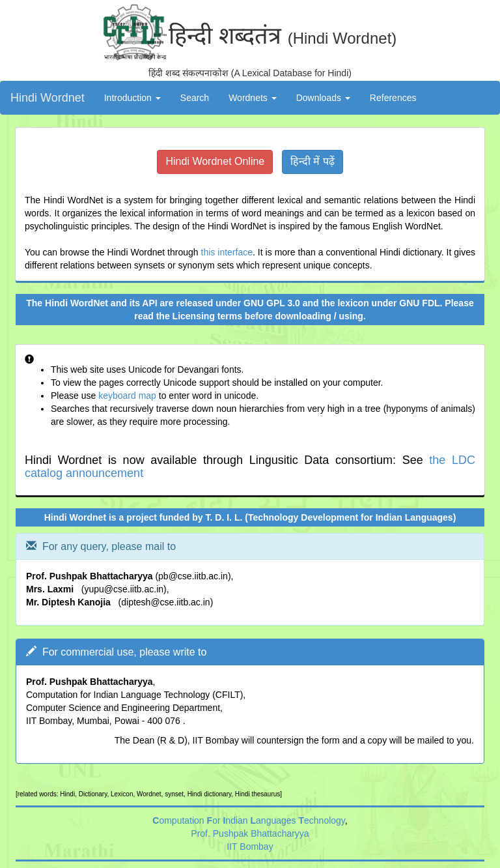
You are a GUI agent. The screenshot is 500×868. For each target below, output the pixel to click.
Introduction (132, 98)
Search (195, 98)
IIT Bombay (250, 846)
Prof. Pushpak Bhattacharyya (250, 833)
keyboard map (127, 396)
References (393, 98)
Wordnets (253, 98)
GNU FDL (419, 303)
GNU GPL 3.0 (272, 303)
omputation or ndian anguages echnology (249, 820)
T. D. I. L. (224, 517)
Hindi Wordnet (48, 98)
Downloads (323, 98)
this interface (227, 252)
